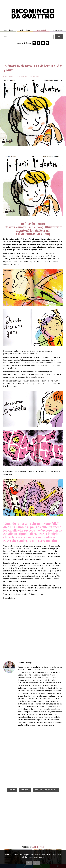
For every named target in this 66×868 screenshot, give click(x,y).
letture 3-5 (25, 790)
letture (12, 790)
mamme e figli (41, 30)
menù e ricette (8, 30)
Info (37, 863)
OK (29, 863)
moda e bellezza (25, 30)
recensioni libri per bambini (46, 790)
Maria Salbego (8, 77)
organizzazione (58, 30)
